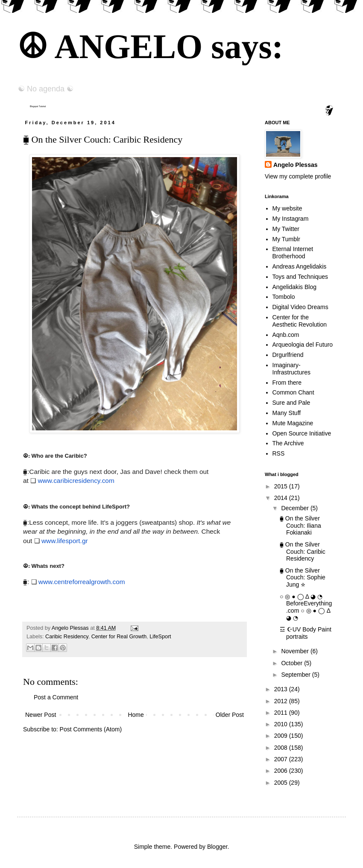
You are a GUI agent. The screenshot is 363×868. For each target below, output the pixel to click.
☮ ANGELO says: (150, 47)
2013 (282, 689)
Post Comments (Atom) (91, 729)
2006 (282, 771)
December (296, 508)
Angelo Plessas (71, 628)
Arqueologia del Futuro (303, 345)
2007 (282, 759)
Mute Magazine (293, 423)
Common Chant (293, 392)
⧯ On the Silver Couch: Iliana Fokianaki (300, 526)
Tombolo (284, 297)
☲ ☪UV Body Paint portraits (306, 633)
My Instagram (291, 219)
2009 (282, 736)
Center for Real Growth (119, 637)
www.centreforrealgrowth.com (82, 582)
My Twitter (286, 229)
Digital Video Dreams (300, 307)
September (296, 675)
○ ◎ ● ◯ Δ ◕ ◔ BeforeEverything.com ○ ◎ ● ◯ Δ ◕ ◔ (306, 607)
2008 (282, 748)
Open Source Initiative (302, 433)
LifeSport (160, 637)
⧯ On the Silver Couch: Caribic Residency (303, 552)
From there (287, 383)
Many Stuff (287, 413)
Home (136, 715)
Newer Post (41, 715)
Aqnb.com (286, 335)
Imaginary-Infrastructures (291, 369)
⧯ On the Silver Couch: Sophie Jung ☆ (303, 578)
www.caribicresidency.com (76, 481)
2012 (282, 701)
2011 (282, 713)
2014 (282, 498)
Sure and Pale (291, 403)
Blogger (217, 847)
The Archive (288, 443)
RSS (279, 453)
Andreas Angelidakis (300, 266)
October (293, 663)
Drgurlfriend (288, 355)
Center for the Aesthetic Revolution (300, 321)
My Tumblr (286, 239)
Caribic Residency (67, 637)
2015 (282, 486)
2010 (282, 724)
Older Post (230, 715)
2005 (282, 783)
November (296, 651)
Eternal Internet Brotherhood (293, 253)
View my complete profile (298, 176)
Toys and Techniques (300, 277)
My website (287, 208)
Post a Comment (56, 697)
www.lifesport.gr (65, 541)
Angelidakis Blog (295, 287)
